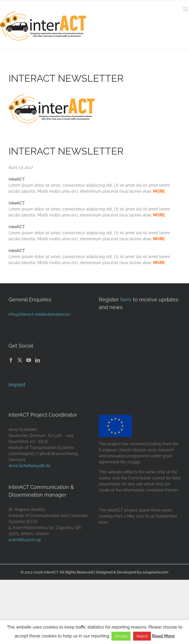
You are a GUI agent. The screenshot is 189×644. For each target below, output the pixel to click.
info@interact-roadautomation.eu (39, 314)
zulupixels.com (155, 572)
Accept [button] (121, 636)
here (126, 299)
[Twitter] (20, 360)
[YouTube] (29, 360)
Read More (163, 636)
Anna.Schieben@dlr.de (29, 466)
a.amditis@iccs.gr (25, 540)
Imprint (17, 385)
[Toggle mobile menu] (186, 9)
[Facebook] (11, 360)
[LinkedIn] (38, 360)
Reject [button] (142, 636)
